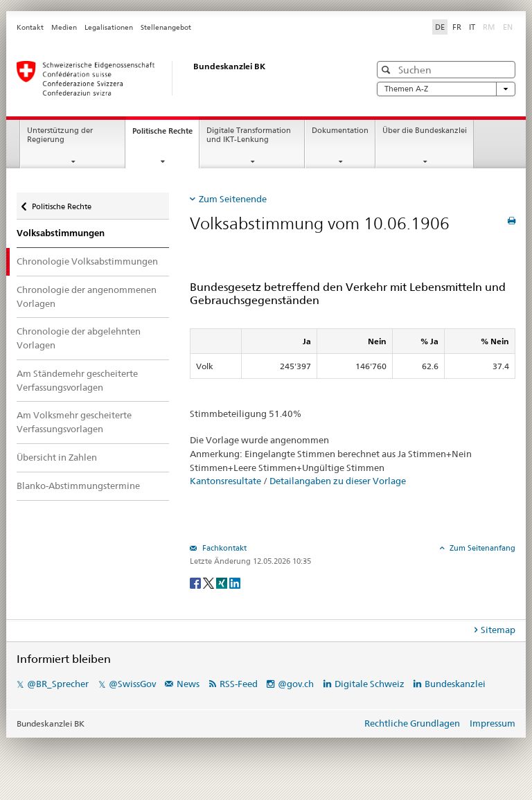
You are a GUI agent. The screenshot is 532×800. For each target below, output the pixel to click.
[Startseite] (179, 78)
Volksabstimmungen (61, 233)
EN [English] (508, 27)
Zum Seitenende (233, 199)
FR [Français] (457, 27)
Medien (64, 27)
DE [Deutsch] (440, 27)
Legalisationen (109, 27)
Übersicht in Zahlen (57, 457)
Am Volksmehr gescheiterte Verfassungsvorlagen (74, 422)
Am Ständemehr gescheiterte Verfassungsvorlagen (77, 380)
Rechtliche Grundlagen (412, 723)
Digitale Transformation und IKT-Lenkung (249, 135)
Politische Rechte (166, 135)
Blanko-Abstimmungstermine (78, 486)
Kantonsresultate (225, 481)
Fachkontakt (223, 548)
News (188, 684)
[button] (388, 70)
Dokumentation (340, 131)
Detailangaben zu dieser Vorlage (338, 481)
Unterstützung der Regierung (60, 135)
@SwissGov (132, 684)
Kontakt (30, 27)
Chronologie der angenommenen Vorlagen (87, 296)
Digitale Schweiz (371, 684)
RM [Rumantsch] (489, 27)
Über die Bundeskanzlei (425, 131)
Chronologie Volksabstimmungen (87, 261)
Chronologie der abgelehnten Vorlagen (79, 338)
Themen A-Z (446, 89)
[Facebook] (196, 582)
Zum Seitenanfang (481, 548)
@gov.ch (296, 684)
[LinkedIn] (235, 582)
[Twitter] (210, 582)
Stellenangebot (166, 27)
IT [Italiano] (472, 27)
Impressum (493, 723)
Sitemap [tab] (498, 630)
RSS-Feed (239, 684)
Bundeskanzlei (455, 684)
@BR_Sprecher (58, 684)
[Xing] (223, 582)
